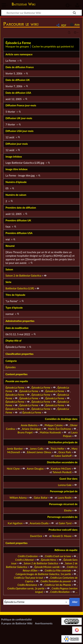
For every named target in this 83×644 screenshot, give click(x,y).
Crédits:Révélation (60, 592)
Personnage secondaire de (62, 517)
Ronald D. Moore (62, 536)
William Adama (18, 498)
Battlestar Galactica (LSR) (20, 288)
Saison (9, 269)
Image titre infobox (16, 169)
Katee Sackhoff (63, 456)
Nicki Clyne (13, 469)
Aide (74, 25)
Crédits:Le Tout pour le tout (28, 578)
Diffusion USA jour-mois (19, 131)
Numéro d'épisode (16, 182)
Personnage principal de (64, 491)
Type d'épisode (14, 308)
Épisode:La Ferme (18, 43)
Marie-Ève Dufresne (60, 429)
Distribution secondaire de (62, 462)
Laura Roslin (65, 498)
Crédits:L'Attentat (25, 560)
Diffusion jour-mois (17, 144)
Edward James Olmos (39, 452)
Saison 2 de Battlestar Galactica (23, 275)
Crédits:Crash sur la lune (58, 556)
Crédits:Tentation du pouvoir (56, 581)
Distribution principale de (63, 442)
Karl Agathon (15, 523)
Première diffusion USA (19, 233)
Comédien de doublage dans (61, 419)
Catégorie (11, 361)
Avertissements (44, 623)
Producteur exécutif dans (63, 530)
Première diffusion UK (18, 220)
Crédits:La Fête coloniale (58, 570)
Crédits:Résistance (27, 585)
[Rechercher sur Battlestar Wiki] (41, 13)
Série (8, 282)
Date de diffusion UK (18, 80)
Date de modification (17, 328)
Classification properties (19, 354)
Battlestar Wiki (23, 5)
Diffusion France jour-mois (21, 105)
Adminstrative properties (20, 321)
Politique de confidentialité (16, 619)
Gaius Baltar (41, 498)
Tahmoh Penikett (62, 472)
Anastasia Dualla (39, 523)
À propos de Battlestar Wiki (17, 623)
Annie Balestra (29, 425)
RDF (64, 25)
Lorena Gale (65, 485)
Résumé (10, 246)
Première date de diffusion (21, 208)
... (77, 592)
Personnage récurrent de (63, 504)
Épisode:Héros (49, 560)
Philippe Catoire (54, 425)
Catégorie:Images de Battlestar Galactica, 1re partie (43, 574)
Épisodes (11, 367)
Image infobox (14, 157)
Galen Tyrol (65, 523)
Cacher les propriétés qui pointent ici (53, 46)
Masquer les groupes (17, 46)
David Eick (36, 536)
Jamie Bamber (15, 449)
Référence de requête (66, 550)
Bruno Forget (25, 432)
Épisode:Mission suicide (47, 567)
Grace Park (65, 452)
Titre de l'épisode (15, 295)
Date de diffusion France (20, 67)
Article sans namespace (19, 54)
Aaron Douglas (35, 469)
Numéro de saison (16, 195)
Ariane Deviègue (31, 429)
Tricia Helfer (58, 449)
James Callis (37, 449)
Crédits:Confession (28, 556)
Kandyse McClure (61, 469)
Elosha (68, 510)
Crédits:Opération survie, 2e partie (26, 588)
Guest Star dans (68, 479)
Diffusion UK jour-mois (19, 118)
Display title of (13, 341)
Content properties (16, 374)
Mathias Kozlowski (50, 432)
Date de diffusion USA (18, 93)
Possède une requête (17, 381)
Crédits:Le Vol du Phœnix (58, 585)
